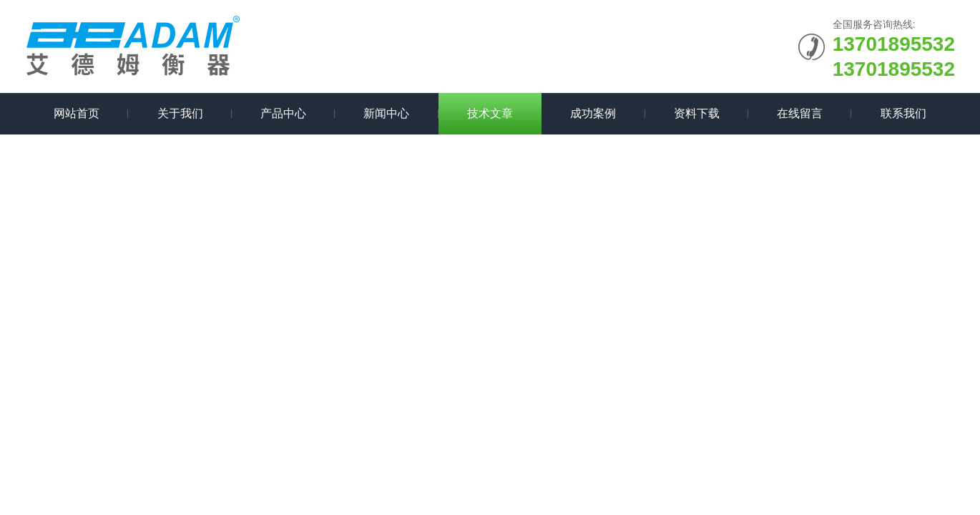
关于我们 (180, 113)
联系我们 (903, 113)
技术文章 (490, 113)
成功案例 (593, 113)
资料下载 (697, 113)
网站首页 (77, 113)
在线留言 (800, 113)
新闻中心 (386, 113)
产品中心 (283, 113)
